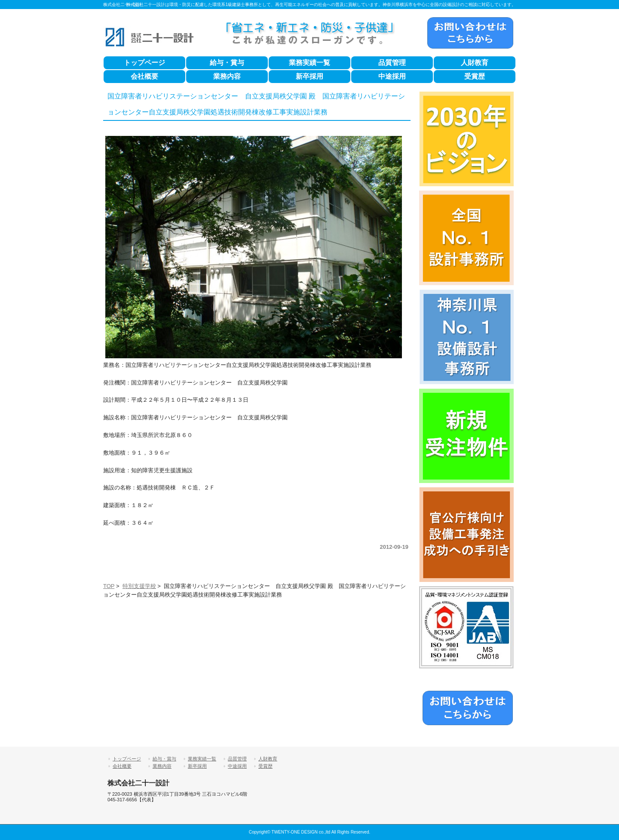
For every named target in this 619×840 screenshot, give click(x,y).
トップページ (144, 63)
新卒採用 (309, 76)
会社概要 (144, 76)
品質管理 (392, 63)
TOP (109, 586)
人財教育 (475, 63)
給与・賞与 (227, 63)
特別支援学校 (139, 586)
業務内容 (227, 76)
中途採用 (392, 76)
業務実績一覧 (309, 63)
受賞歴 (475, 76)
